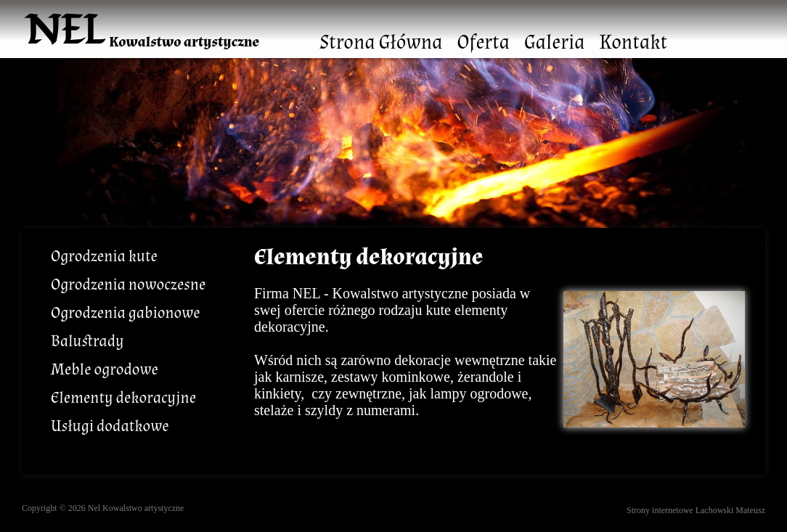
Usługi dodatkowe (110, 426)
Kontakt (633, 42)
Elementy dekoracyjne (123, 398)
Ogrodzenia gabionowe (126, 313)
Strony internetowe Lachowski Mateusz (696, 510)
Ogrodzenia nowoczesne (128, 285)
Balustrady (87, 341)
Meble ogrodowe (105, 370)
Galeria (554, 42)
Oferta (483, 42)
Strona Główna (381, 42)
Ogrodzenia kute (104, 257)
